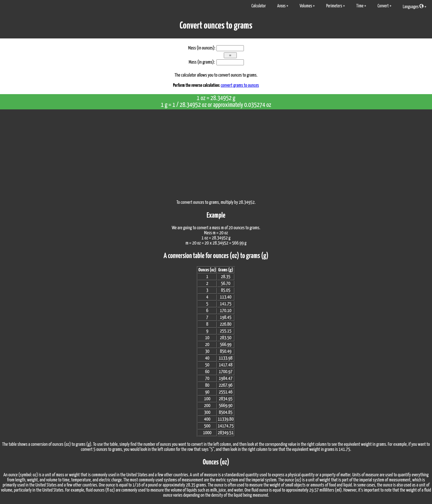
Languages (413, 7)
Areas (281, 6)
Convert (383, 6)
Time (360, 6)
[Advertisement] (216, 152)
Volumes (306, 6)
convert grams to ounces (240, 86)
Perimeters (334, 6)
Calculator (259, 6)
